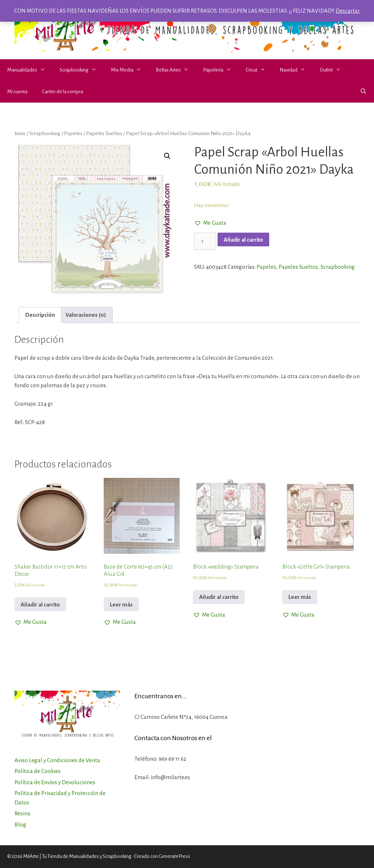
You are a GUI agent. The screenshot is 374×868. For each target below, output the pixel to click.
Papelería (221, 70)
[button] (45, 70)
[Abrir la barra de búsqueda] (363, 92)
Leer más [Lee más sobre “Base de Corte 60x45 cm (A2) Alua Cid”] (121, 604)
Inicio (20, 133)
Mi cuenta (17, 92)
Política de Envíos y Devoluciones (55, 782)
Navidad (296, 70)
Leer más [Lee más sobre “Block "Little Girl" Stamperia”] (300, 597)
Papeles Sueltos (104, 133)
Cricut (259, 70)
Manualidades (30, 70)
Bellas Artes (176, 70)
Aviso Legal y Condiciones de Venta (57, 760)
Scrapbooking (82, 70)
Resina (22, 813)
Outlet (334, 70)
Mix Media (130, 70)
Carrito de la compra (63, 92)
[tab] (40, 315)
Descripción (40, 315)
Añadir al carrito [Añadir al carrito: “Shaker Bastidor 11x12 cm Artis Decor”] (40, 604)
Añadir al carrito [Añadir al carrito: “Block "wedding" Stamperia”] (219, 597)
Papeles (73, 133)
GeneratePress (174, 856)
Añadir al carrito (243, 240)
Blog (20, 824)
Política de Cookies (38, 771)
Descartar (348, 11)
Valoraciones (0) (86, 315)
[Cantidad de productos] (205, 241)
